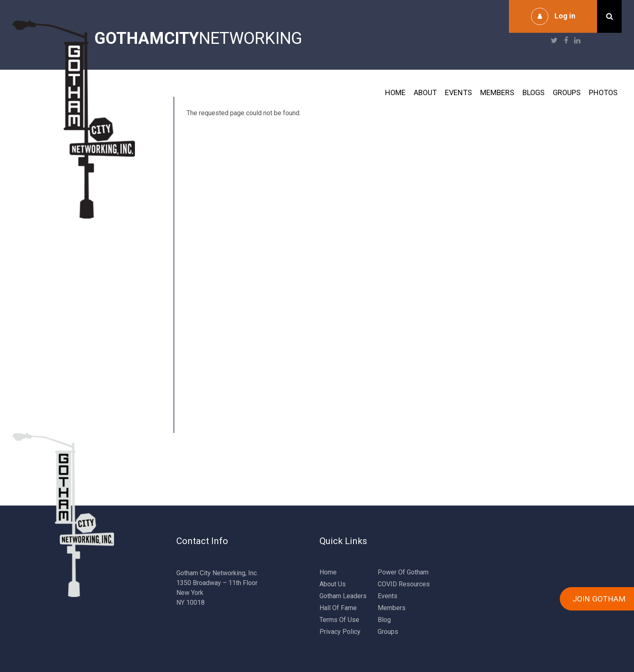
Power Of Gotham (403, 572)
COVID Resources (404, 584)
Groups (567, 92)
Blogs (534, 92)
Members (497, 92)
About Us (333, 584)
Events (458, 92)
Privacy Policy (340, 632)
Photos (603, 92)
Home (395, 92)
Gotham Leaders (343, 596)
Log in (565, 16)
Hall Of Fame (338, 608)
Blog (384, 620)
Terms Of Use (339, 620)
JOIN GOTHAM (599, 599)
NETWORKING (198, 38)
